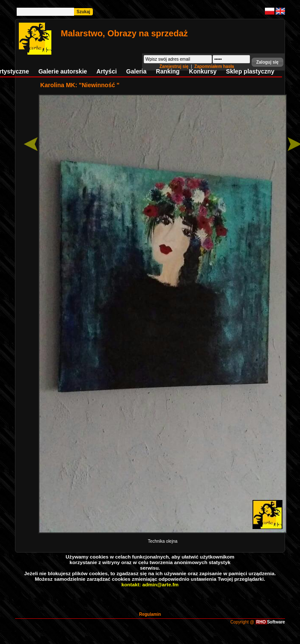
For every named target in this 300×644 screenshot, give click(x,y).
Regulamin (150, 614)
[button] (267, 62)
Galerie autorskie (63, 71)
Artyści (106, 71)
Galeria (136, 71)
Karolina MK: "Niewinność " (80, 85)
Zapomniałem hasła (214, 66)
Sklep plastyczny (250, 71)
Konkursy (203, 71)
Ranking (168, 71)
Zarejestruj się (175, 66)
